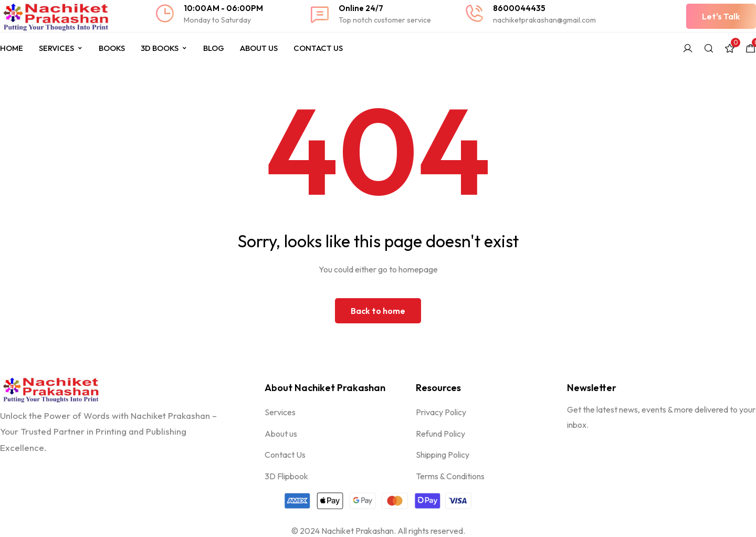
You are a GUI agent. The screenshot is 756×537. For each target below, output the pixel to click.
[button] (721, 16)
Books (112, 48)
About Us (259, 48)
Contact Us (318, 48)
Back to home (378, 311)
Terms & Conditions (450, 476)
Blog (214, 48)
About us (281, 434)
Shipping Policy (443, 455)
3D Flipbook (286, 476)
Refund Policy (440, 434)
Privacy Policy (441, 412)
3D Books (164, 48)
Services (61, 48)
